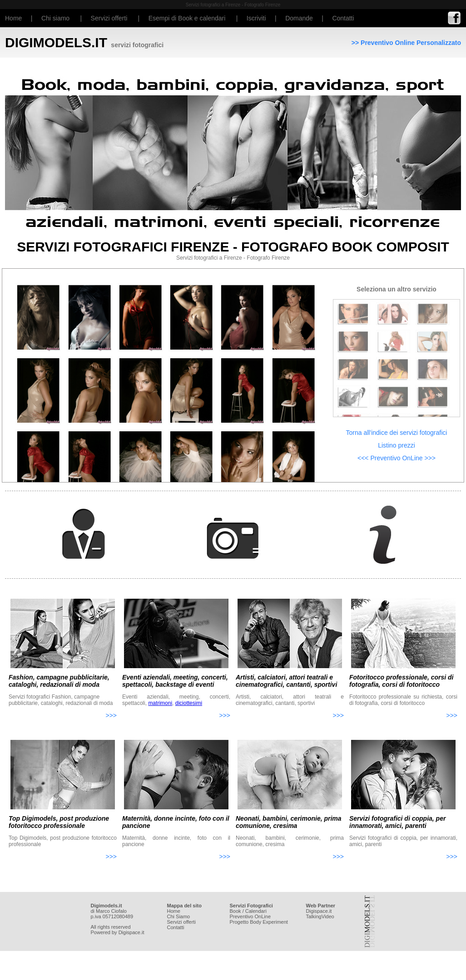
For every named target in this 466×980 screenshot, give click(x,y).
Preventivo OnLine (250, 916)
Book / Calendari (248, 911)
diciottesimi (189, 703)
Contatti (343, 18)
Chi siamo (55, 18)
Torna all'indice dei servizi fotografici (397, 433)
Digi (310, 911)
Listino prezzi (397, 445)
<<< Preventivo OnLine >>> (397, 458)
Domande (299, 18)
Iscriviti (256, 18)
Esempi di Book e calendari (187, 18)
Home (13, 18)
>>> (111, 715)
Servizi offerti (109, 18)
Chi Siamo (179, 916)
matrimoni (160, 703)
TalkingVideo (320, 916)
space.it (323, 911)
